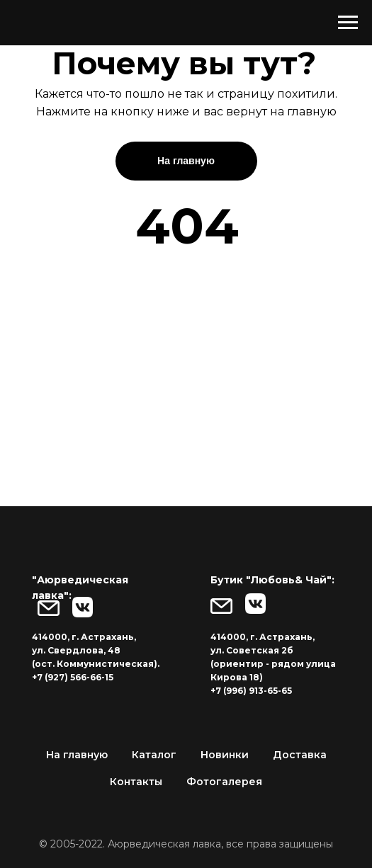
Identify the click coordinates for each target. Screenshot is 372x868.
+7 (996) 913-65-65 (251, 691)
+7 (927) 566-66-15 (73, 677)
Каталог (154, 755)
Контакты (136, 782)
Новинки (225, 755)
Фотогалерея (224, 782)
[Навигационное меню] (348, 23)
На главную (77, 755)
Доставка (300, 755)
